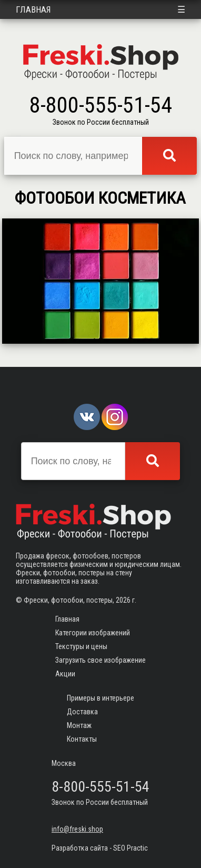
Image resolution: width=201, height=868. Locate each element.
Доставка (82, 712)
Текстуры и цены (81, 646)
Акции (65, 674)
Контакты (82, 739)
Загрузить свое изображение (100, 660)
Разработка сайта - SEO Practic (100, 848)
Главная (33, 9)
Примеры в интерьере (100, 698)
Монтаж (79, 725)
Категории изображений (93, 633)
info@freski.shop (77, 829)
